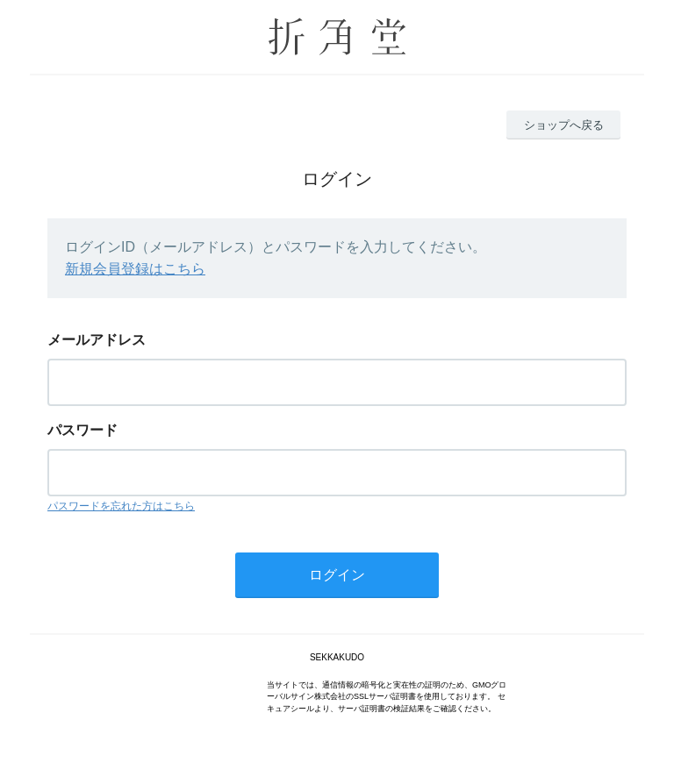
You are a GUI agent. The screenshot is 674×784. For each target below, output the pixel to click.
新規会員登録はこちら (135, 269)
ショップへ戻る (564, 125)
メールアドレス (97, 340)
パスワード (82, 430)
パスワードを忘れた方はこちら (121, 506)
